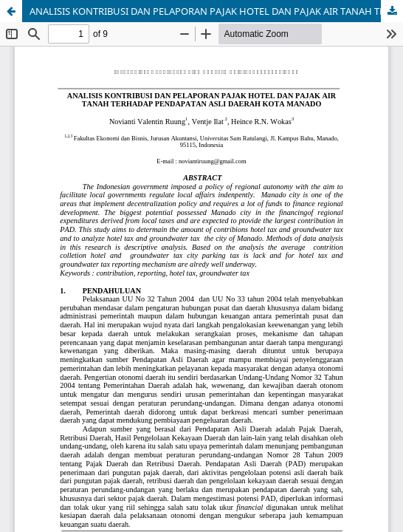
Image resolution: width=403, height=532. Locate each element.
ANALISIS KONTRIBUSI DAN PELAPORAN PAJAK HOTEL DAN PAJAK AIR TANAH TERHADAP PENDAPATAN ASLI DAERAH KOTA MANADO (216, 11)
